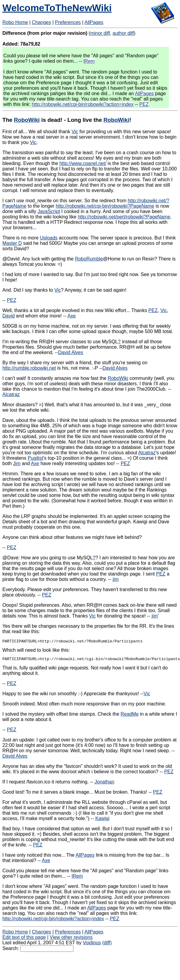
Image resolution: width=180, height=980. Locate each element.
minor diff (100, 33)
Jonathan (105, 784)
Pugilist (36, 458)
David (9, 316)
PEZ (144, 104)
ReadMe (130, 716)
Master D (12, 243)
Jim (17, 463)
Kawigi (102, 820)
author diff (123, 33)
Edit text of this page (24, 939)
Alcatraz (11, 394)
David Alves (71, 352)
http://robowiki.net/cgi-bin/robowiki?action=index (83, 104)
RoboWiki (27, 120)
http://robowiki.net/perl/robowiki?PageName (124, 217)
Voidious (92, 944)
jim (116, 579)
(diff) (107, 944)
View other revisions (71, 939)
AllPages (94, 22)
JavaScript (49, 211)
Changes (41, 22)
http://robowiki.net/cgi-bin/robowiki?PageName (105, 206)
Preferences (68, 22)
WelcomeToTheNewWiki (57, 8)
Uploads (49, 238)
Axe (72, 316)
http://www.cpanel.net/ (83, 163)
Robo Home (15, 22)
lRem (89, 61)
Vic (75, 132)
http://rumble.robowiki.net (29, 368)
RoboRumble (89, 259)
